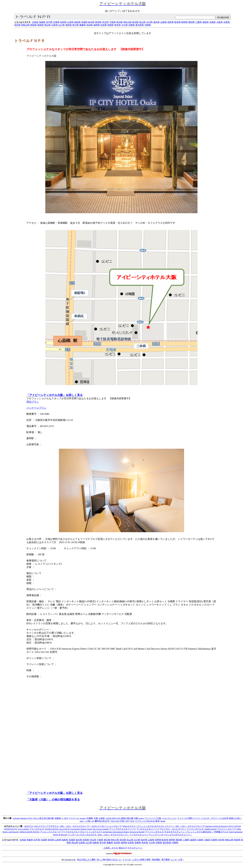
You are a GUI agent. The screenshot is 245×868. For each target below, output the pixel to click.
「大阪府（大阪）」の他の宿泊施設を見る (53, 800)
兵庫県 (226, 22)
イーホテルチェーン (139, 835)
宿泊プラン (33, 402)
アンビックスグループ (50, 832)
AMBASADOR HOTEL (29, 832)
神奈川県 (127, 22)
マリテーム (74, 818)
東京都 (119, 22)
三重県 (198, 22)
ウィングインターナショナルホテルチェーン (169, 835)
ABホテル (29, 826)
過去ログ (123, 848)
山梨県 (163, 22)
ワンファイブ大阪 (153, 818)
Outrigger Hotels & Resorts (216, 826)
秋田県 (63, 22)
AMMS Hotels (210, 829)
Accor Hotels (23, 829)
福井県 (156, 22)
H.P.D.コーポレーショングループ (107, 826)
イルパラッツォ (169, 818)
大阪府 (219, 22)
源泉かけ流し (235, 818)
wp (92, 821)
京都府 (212, 22)
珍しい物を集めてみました (109, 859)
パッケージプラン (36, 408)
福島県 (77, 22)
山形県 (70, 22)
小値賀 (101, 818)
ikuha (163, 821)
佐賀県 (104, 25)
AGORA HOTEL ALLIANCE (57, 829)
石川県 (149, 22)
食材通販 (156, 859)
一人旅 (87, 821)
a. (62, 818)
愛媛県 (82, 25)
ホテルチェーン (135, 848)
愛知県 (191, 22)
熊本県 (117, 25)
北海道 (35, 22)
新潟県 (135, 22)
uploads (16, 818)
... (191, 835)
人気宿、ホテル (111, 848)
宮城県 (56, 22)
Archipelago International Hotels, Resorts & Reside (123, 832)
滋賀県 (205, 22)
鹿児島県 (140, 25)
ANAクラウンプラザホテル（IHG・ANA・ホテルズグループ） (62, 826)
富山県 (142, 22)
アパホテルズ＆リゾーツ (148, 829)
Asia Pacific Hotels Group (81, 829)
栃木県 (91, 22)
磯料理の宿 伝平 (102, 821)
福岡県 (96, 25)
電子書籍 (165, 859)
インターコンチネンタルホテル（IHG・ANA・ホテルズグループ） (98, 835)
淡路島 (58, 818)
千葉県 (112, 22)
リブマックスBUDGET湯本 (147, 821)
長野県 (170, 22)
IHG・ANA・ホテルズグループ (190, 826)
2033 (132, 821)
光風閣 (90, 818)
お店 (180, 859)
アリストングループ (226, 829)
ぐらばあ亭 (223, 818)
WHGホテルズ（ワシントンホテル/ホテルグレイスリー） (149, 826)
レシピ (174, 859)
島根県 (40, 25)
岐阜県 (177, 22)
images (83, 818)
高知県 (89, 25)
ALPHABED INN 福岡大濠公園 (119, 818)
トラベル (127, 859)
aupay (141, 818)
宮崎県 (131, 25)
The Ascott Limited (100, 829)
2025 (66, 818)
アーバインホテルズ (154, 832)
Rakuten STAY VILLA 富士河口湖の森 (37, 818)
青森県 (42, 22)
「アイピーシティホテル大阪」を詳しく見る (55, 395)
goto (81, 821)
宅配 (136, 818)
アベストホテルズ (195, 829)
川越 (96, 818)
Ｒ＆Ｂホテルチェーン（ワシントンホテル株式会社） (189, 832)
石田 (122, 821)
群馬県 (98, 22)
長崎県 (110, 25)
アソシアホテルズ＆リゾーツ (122, 829)
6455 (117, 821)
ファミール (182, 818)
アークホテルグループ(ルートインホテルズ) (81, 832)
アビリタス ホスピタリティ (173, 829)
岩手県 (49, 22)
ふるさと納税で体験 (141, 859)
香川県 (75, 25)
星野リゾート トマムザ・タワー (203, 818)
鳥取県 (33, 25)
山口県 (61, 25)
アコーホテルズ (37, 829)
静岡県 (184, 22)
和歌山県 (25, 25)
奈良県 (17, 25)
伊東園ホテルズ (221, 832)
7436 (112, 821)
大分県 (124, 25)
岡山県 (47, 25)
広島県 (54, 25)
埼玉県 (105, 22)
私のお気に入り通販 (86, 859)
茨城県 (84, 22)
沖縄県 (148, 25)
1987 (127, 821)
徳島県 (68, 25)
